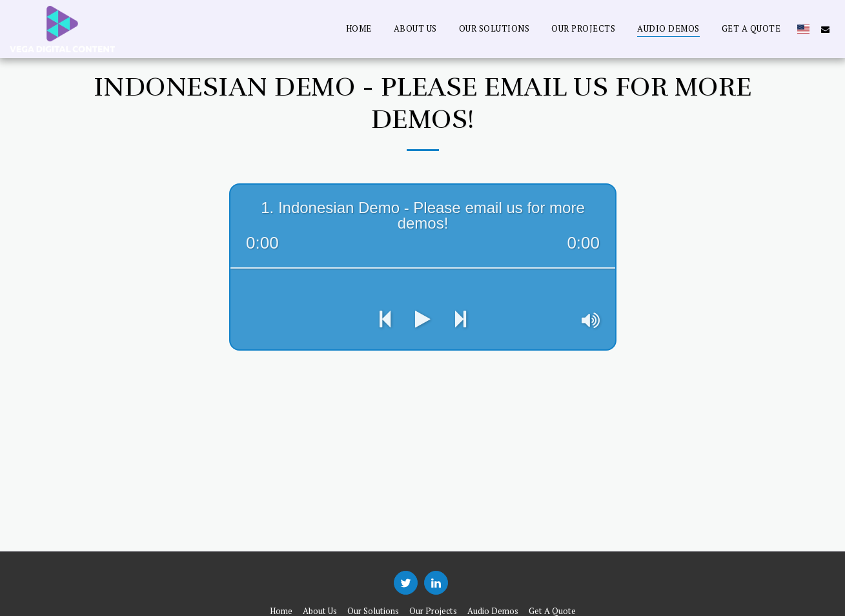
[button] (825, 29)
